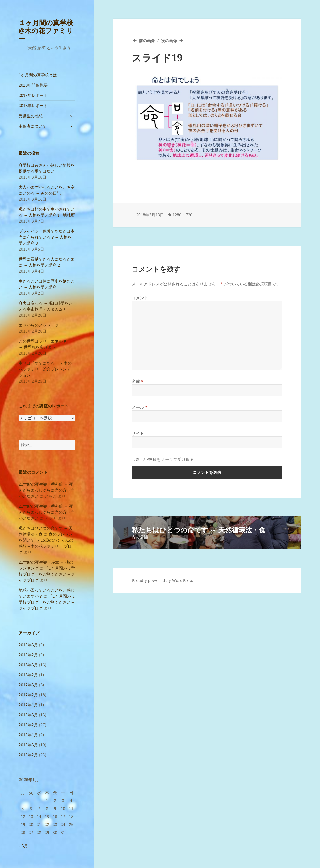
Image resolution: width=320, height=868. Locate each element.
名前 (138, 381)
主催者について (33, 126)
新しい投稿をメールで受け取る (165, 459)
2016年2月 (28, 725)
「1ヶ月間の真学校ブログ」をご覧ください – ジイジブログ (47, 574)
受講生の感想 (31, 116)
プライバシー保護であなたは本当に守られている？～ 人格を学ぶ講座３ (47, 237)
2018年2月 (28, 675)
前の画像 (147, 41)
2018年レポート (33, 106)
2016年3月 (28, 715)
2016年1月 (28, 735)
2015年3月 (28, 745)
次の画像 (169, 41)
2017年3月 (28, 685)
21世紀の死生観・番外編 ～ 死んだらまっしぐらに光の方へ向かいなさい (47, 490)
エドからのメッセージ (39, 325)
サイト (138, 433)
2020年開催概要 (33, 85)
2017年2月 (28, 695)
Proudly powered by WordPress (162, 580)
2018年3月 (28, 665)
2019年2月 (28, 655)
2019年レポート (33, 95)
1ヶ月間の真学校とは (38, 75)
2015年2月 (28, 755)
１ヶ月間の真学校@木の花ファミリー (46, 31)
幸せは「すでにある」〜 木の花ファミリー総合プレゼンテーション (47, 369)
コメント (140, 298)
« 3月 (23, 846)
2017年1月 (28, 705)
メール (140, 407)
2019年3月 (28, 645)
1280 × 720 (182, 215)
